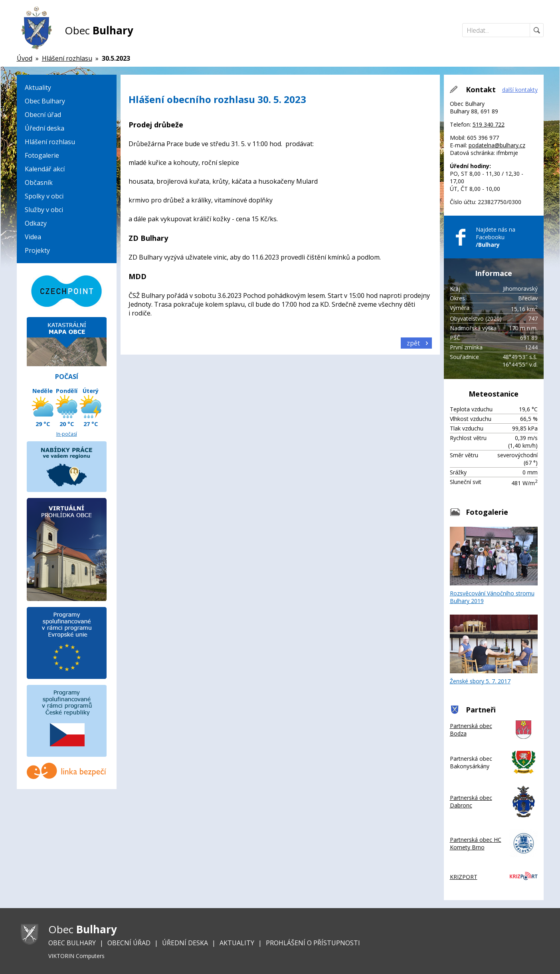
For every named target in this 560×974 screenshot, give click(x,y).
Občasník (39, 183)
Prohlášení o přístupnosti (313, 943)
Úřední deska (45, 128)
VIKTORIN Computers (76, 956)
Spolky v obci (44, 196)
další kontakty (520, 90)
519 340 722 (489, 124)
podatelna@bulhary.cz (497, 145)
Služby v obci (44, 210)
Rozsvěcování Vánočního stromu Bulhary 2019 (494, 566)
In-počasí (67, 434)
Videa (33, 237)
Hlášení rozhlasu (50, 142)
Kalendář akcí (45, 169)
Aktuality (38, 87)
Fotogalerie (42, 155)
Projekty (37, 250)
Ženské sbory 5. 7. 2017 (494, 650)
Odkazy (36, 223)
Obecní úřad (43, 115)
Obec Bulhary (45, 101)
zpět (413, 343)
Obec (99, 30)
